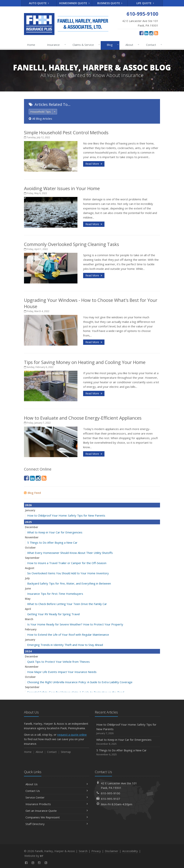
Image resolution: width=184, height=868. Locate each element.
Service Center (57, 797)
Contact (153, 45)
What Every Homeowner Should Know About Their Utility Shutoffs (70, 553)
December (32, 527)
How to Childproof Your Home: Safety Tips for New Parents (66, 515)
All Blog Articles (40, 119)
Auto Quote (39, 3)
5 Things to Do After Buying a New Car (52, 542)
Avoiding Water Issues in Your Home (62, 188)
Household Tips (41, 112)
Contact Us (57, 791)
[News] (156, 33)
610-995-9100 (111, 793)
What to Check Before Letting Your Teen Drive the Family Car (67, 604)
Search (83, 851)
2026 (28, 505)
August (30, 568)
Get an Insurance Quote (57, 811)
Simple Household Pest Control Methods (66, 132)
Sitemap (66, 752)
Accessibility (130, 851)
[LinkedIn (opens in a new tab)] (146, 33)
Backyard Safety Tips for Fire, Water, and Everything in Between (69, 583)
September (32, 558)
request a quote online (72, 735)
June (28, 588)
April (28, 609)
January (30, 510)
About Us (57, 784)
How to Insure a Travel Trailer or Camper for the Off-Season (67, 563)
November (32, 537)
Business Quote (110, 3)
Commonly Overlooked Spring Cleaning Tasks (72, 244)
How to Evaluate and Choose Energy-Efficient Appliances (83, 418)
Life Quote (145, 3)
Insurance (56, 45)
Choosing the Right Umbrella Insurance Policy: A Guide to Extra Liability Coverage (80, 682)
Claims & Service (85, 45)
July (27, 578)
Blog (112, 45)
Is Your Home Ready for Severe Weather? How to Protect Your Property (75, 624)
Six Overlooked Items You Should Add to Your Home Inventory (68, 573)
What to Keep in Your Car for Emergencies (55, 532)
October (30, 548)
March (29, 619)
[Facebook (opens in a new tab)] (141, 33)
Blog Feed (32, 493)
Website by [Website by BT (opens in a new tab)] (34, 856)
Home (31, 45)
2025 (28, 522)
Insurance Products (57, 804)
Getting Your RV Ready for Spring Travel (53, 614)
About (132, 45)
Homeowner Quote (74, 3)
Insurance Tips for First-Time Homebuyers (55, 594)
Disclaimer (112, 851)
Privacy (96, 851)
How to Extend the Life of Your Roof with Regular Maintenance (68, 635)
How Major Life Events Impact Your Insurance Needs (62, 672)
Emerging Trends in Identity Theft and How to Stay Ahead (65, 645)
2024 (28, 651)
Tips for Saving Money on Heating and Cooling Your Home (85, 362)
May (28, 599)
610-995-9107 (111, 799)
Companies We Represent (57, 817)
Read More (94, 164)
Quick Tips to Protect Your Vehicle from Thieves (58, 662)
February (31, 629)
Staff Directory (57, 824)
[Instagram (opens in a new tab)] (151, 33)
